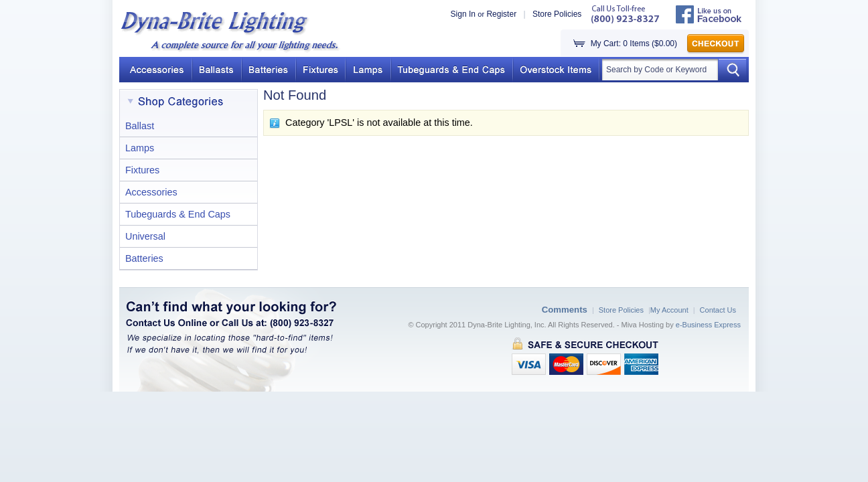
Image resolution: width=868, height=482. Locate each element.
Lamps (140, 148)
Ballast (140, 126)
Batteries (144, 258)
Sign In (463, 14)
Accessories (151, 192)
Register (501, 14)
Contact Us (718, 310)
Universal (145, 236)
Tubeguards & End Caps (178, 214)
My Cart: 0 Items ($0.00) (634, 44)
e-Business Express (708, 325)
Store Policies (557, 14)
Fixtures (142, 170)
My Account (669, 310)
